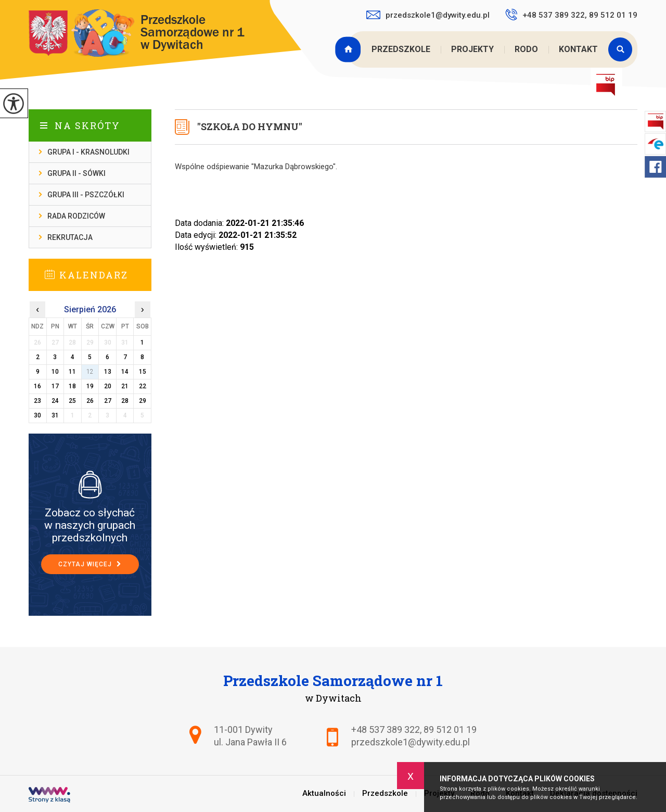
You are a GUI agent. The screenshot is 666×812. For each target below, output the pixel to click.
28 (125, 401)
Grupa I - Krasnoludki (88, 152)
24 (55, 401)
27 (108, 401)
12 (90, 372)
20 (108, 386)
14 (125, 372)
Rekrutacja (70, 237)
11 (72, 372)
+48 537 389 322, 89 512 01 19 (571, 15)
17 (55, 386)
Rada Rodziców (76, 216)
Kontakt (578, 49)
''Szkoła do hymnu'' (250, 126)
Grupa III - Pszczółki (86, 195)
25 (72, 401)
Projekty (472, 49)
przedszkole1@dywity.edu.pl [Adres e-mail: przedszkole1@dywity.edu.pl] (411, 742)
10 (55, 372)
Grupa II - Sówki (76, 173)
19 (90, 386)
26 (90, 401)
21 (125, 386)
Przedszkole (401, 49)
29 (143, 401)
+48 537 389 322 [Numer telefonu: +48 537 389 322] (386, 729)
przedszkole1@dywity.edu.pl (428, 15)
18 (72, 386)
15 (143, 372)
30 (37, 415)
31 (55, 415)
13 (108, 372)
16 (37, 386)
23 (37, 401)
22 (143, 386)
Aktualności (349, 49)
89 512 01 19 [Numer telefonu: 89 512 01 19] (450, 729)
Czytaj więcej (90, 564)
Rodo (526, 49)
